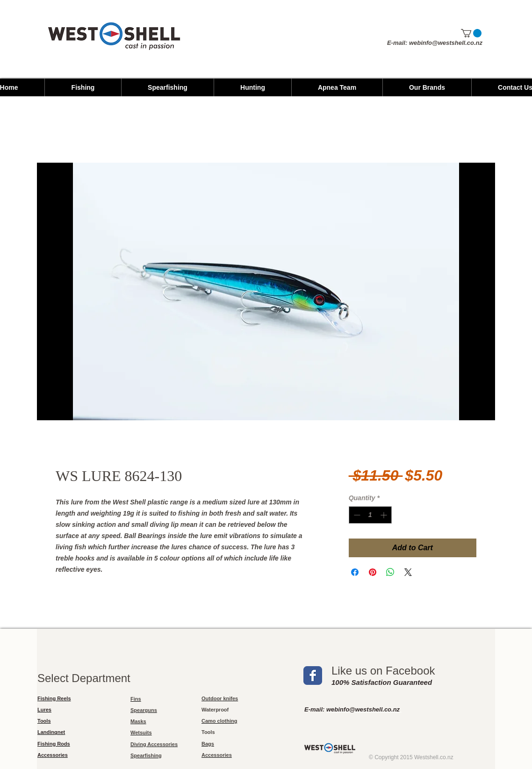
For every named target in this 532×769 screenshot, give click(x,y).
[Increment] (385, 515)
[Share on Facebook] (355, 572)
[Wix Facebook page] (313, 676)
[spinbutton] (370, 515)
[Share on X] (408, 572)
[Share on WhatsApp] (390, 572)
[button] (471, 33)
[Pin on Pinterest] (373, 572)
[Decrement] (356, 515)
